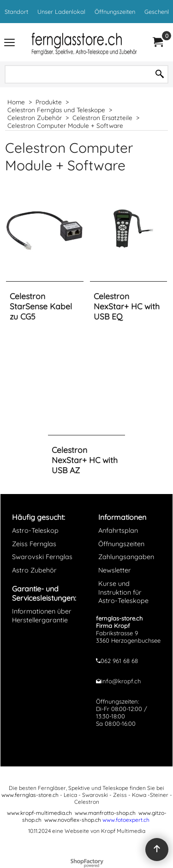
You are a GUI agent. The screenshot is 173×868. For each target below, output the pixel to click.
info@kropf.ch (121, 681)
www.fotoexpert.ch (126, 820)
